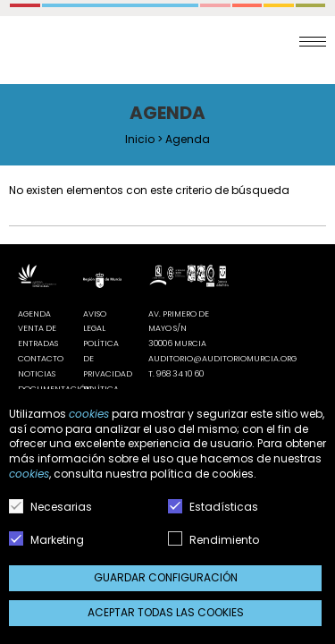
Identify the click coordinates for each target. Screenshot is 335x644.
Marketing (46, 540)
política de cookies (202, 474)
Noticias (37, 374)
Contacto (41, 359)
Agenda (34, 314)
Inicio (140, 139)
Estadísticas (213, 507)
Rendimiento (214, 540)
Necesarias (50, 507)
